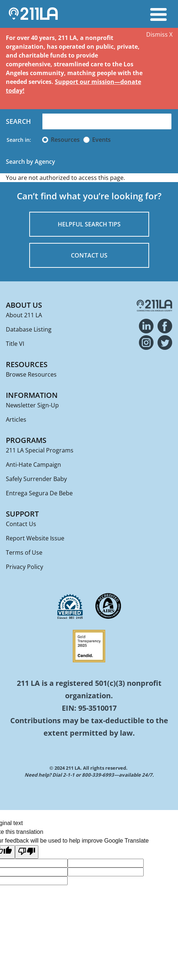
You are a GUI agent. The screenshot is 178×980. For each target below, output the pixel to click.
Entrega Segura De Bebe (39, 493)
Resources (65, 140)
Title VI (15, 344)
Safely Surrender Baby (36, 479)
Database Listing (29, 329)
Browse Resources (31, 374)
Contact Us (21, 524)
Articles (16, 419)
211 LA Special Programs (40, 450)
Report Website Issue (35, 538)
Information (32, 395)
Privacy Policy (24, 567)
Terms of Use (24, 552)
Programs (26, 440)
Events (101, 140)
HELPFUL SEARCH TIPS (89, 224)
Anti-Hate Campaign (33, 465)
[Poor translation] (27, 852)
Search (18, 121)
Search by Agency (31, 162)
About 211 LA (24, 315)
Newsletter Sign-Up (32, 405)
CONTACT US (89, 255)
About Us (24, 305)
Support (22, 514)
